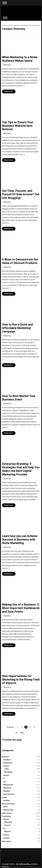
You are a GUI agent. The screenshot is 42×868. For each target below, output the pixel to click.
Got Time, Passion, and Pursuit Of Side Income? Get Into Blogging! (21, 194)
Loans (7, 769)
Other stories (7, 813)
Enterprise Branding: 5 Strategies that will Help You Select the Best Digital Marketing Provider (21, 469)
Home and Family (8, 804)
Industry (6, 775)
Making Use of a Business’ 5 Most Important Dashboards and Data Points (21, 608)
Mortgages (8, 772)
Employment (8, 763)
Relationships (8, 810)
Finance (6, 766)
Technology (6, 816)
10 (16, 733)
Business (5, 757)
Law (5, 782)
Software (6, 838)
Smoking (6, 800)
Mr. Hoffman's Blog (23, 864)
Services (8, 825)
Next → (23, 733)
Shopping (7, 791)
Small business (9, 794)
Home (5, 807)
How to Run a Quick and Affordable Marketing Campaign (17, 328)
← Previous (9, 727)
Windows (8, 831)
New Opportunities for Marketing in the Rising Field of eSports (21, 679)
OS (4, 829)
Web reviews (7, 841)
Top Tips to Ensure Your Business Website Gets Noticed (18, 126)
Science (6, 835)
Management (8, 785)
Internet (6, 819)
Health (4, 798)
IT (4, 778)
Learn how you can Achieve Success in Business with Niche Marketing (20, 539)
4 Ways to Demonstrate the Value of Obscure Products (20, 261)
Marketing (7, 65)
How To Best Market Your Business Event (19, 398)
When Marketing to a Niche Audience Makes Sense (20, 59)
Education (7, 760)
